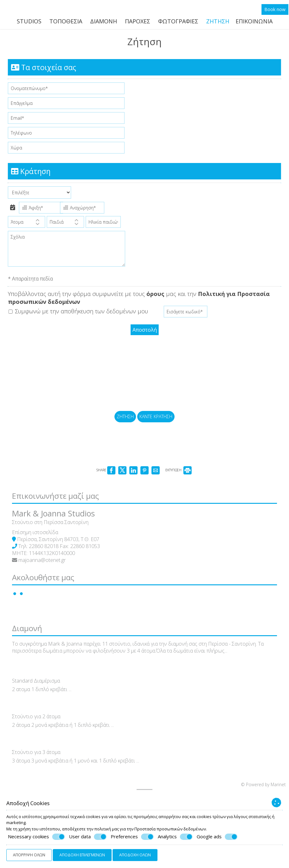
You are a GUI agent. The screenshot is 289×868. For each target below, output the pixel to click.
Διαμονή (104, 24)
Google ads (217, 837)
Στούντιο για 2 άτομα (40, 772)
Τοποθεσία (66, 24)
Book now (276, 12)
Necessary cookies (36, 837)
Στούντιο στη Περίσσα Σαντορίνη (54, 552)
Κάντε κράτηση (157, 432)
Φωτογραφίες (178, 24)
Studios (29, 24)
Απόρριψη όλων (29, 855)
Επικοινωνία (254, 24)
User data (88, 837)
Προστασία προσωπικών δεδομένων (170, 829)
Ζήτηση (218, 24)
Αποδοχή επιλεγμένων (82, 855)
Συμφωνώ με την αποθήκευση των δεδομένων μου (80, 317)
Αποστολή (145, 335)
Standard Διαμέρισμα (40, 737)
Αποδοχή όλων (135, 855)
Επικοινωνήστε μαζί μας (59, 522)
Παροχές (138, 24)
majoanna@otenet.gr (46, 590)
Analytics (175, 837)
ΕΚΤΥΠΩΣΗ (178, 492)
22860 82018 (47, 576)
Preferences (132, 837)
